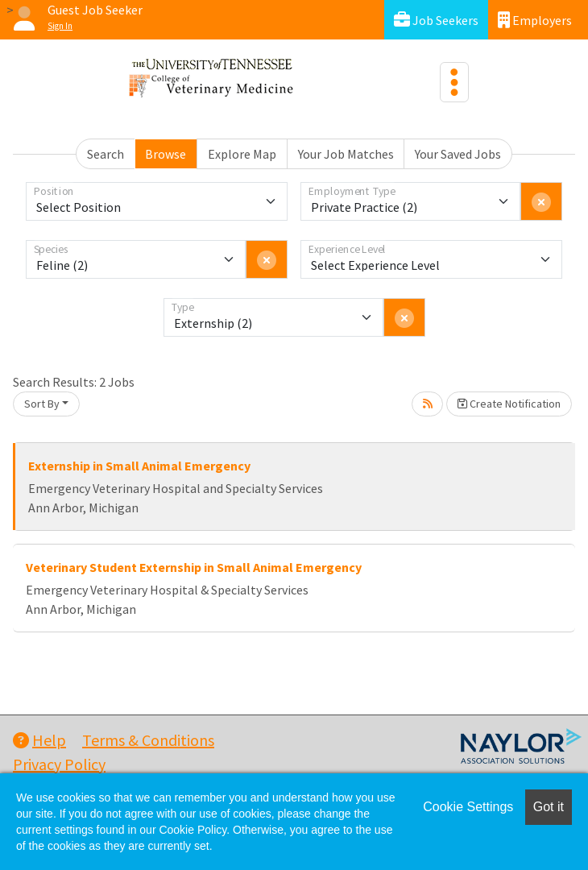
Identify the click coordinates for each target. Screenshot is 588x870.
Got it (549, 807)
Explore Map (242, 154)
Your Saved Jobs (458, 154)
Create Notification (509, 404)
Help (39, 740)
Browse (166, 154)
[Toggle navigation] (454, 82)
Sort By (42, 404)
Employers (535, 20)
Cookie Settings (468, 807)
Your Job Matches (346, 154)
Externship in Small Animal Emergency (139, 466)
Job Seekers (436, 20)
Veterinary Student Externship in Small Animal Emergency (194, 567)
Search (106, 154)
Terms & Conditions (148, 740)
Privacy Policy (59, 764)
